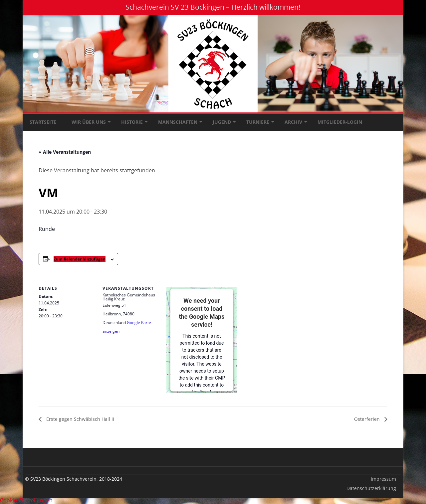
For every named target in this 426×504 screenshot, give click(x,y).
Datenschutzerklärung (371, 488)
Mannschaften (178, 122)
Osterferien (368, 419)
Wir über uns (89, 122)
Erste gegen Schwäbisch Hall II (80, 419)
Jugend (222, 122)
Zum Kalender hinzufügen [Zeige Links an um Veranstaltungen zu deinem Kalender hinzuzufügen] (80, 259)
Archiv (293, 122)
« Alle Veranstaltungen (65, 152)
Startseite (43, 122)
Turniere (258, 122)
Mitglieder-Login (340, 122)
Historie (132, 122)
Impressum (383, 479)
